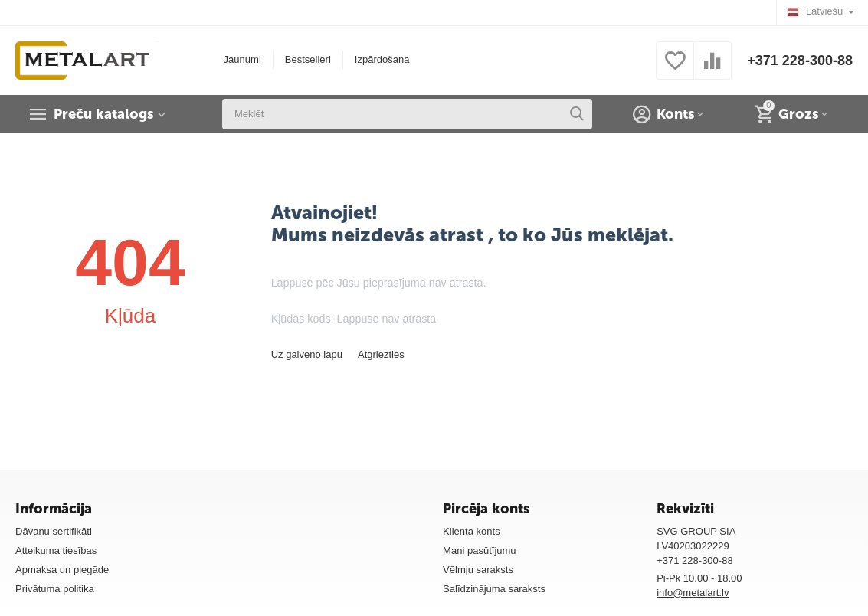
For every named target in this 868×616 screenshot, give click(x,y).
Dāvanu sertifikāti (54, 531)
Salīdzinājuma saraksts (494, 589)
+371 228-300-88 (800, 61)
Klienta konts (472, 531)
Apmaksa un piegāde (62, 570)
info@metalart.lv (693, 593)
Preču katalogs (103, 114)
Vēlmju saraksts (478, 570)
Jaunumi (242, 59)
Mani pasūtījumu (480, 550)
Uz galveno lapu (307, 354)
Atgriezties (381, 354)
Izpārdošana (382, 59)
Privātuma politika (55, 589)
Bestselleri (308, 59)
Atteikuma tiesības (56, 550)
